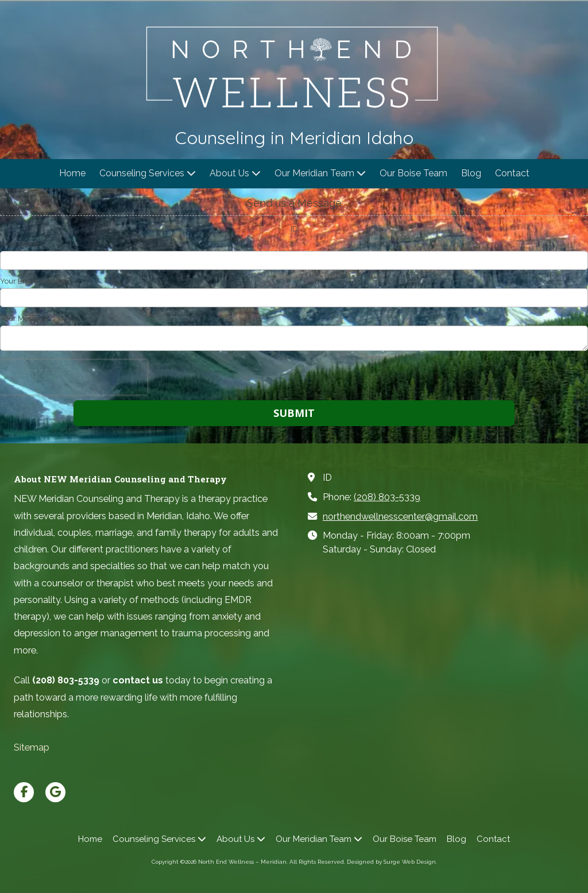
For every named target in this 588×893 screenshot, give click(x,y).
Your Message (24, 318)
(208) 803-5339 (387, 497)
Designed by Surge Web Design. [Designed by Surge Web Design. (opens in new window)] (392, 862)
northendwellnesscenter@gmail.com (400, 517)
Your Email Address (34, 281)
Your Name (20, 244)
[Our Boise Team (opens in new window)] (413, 174)
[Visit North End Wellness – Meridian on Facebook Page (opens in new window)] (24, 792)
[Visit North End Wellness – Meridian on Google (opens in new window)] (55, 792)
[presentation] (73, 377)
